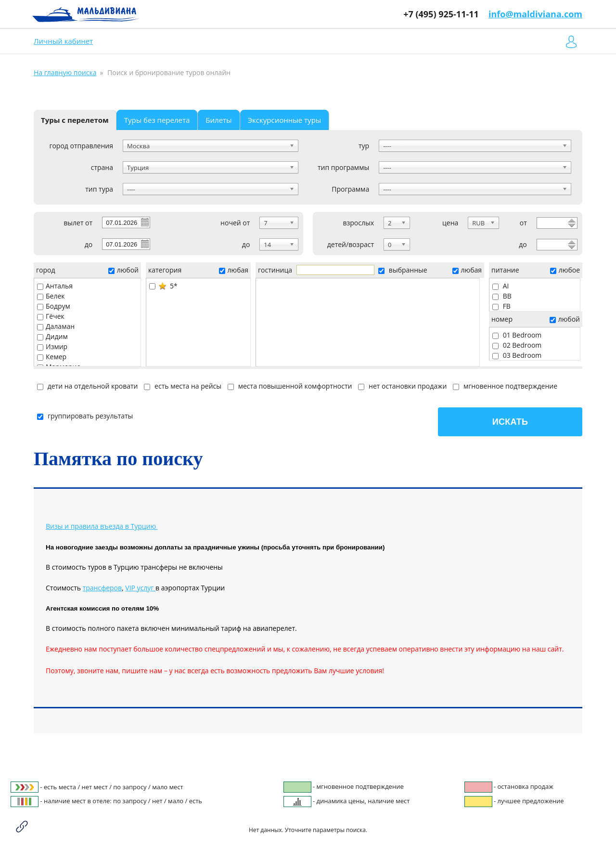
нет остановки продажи (402, 386)
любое (565, 270)
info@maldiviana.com (535, 14)
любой (123, 270)
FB (501, 306)
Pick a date (144, 222)
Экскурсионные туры (285, 120)
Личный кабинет (63, 41)
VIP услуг (140, 588)
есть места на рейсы (183, 386)
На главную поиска (65, 72)
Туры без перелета (157, 120)
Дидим (52, 336)
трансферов (102, 588)
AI (500, 286)
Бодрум (54, 306)
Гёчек (51, 316)
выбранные (403, 270)
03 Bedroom (517, 355)
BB (502, 296)
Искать (510, 422)
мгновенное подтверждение (505, 386)
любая (234, 270)
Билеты (218, 120)
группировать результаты (85, 416)
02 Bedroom (517, 345)
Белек (51, 296)
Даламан (56, 326)
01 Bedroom (517, 335)
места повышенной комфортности (290, 386)
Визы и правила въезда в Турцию (101, 526)
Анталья (55, 286)
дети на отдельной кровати (87, 386)
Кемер (52, 357)
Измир (52, 346)
